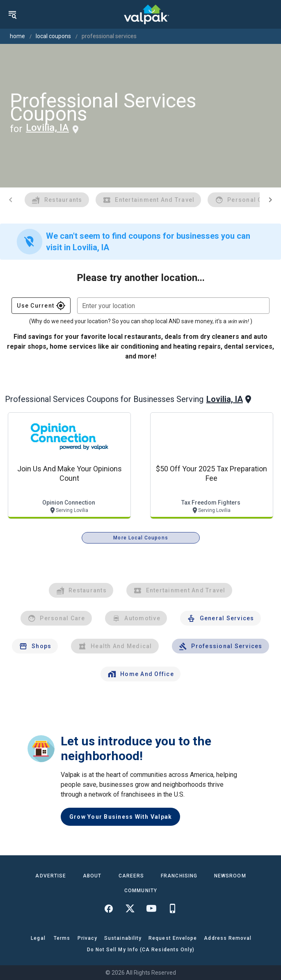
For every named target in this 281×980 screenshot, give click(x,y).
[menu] (12, 14)
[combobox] (173, 306)
